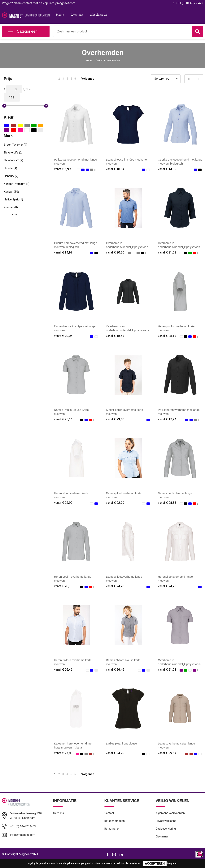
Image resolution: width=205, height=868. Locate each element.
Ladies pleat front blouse (123, 749)
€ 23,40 (116, 422)
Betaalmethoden (115, 828)
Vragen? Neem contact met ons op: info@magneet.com (39, 3)
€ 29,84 (168, 759)
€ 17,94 (168, 422)
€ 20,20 (116, 253)
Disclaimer (162, 844)
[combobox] (122, 31)
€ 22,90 (64, 506)
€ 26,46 (64, 674)
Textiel (98, 60)
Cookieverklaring (166, 836)
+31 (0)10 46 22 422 (190, 3)
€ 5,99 (63, 169)
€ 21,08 (168, 253)
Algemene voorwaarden (171, 820)
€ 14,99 (168, 169)
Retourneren (112, 836)
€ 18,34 (116, 169)
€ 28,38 (168, 506)
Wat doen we (98, 15)
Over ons (77, 15)
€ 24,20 (116, 590)
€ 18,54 (116, 338)
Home (60, 15)
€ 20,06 (64, 338)
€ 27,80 (64, 759)
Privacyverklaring (166, 828)
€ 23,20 (116, 759)
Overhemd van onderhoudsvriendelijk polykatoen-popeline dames (125, 332)
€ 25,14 (168, 338)
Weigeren (172, 863)
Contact (109, 820)
